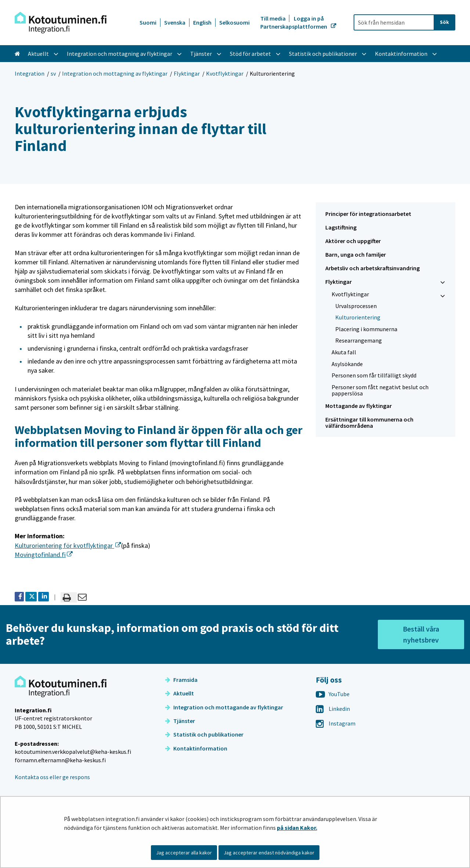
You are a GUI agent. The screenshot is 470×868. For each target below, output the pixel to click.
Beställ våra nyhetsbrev (421, 634)
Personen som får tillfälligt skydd (374, 375)
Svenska (175, 22)
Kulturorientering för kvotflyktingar (68, 545)
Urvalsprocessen (356, 306)
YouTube (333, 694)
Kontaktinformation (196, 748)
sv (53, 73)
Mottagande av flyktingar (359, 406)
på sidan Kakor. (297, 828)
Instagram (336, 723)
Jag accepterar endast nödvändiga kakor (269, 853)
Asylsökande (347, 364)
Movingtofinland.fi (44, 555)
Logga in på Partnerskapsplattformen (294, 22)
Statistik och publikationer (204, 734)
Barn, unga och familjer (356, 254)
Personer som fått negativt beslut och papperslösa (380, 390)
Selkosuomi (234, 22)
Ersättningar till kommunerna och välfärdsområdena (369, 422)
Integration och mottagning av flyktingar (115, 73)
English (202, 22)
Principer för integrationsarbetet (368, 214)
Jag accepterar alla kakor (184, 853)
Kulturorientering (358, 317)
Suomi (148, 22)
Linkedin (333, 709)
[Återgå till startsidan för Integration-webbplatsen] (61, 23)
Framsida (181, 680)
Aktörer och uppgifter (353, 241)
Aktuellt (180, 693)
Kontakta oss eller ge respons (52, 777)
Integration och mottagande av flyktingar (224, 707)
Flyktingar (187, 73)
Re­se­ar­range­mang (359, 340)
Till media (274, 18)
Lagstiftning (341, 227)
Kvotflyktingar (225, 73)
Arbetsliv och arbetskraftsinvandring (373, 268)
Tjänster (180, 721)
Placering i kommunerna (366, 329)
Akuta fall (344, 352)
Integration (30, 73)
